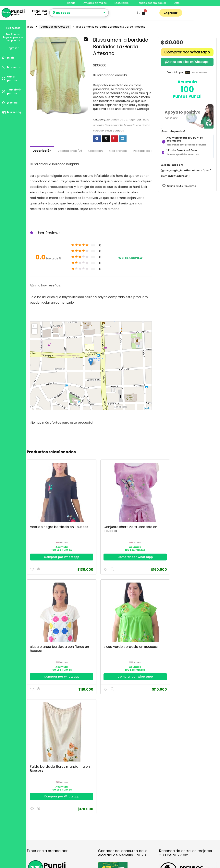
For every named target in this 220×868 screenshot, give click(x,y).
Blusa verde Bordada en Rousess (158, 501)
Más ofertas (118, 151)
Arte (177, 3)
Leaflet (147, 408)
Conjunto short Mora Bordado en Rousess (81, 501)
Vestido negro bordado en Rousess (42, 501)
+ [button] (33, 326)
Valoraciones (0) (70, 151)
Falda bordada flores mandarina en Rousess (200, 503)
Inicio (30, 27)
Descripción (42, 151)
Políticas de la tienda (148, 151)
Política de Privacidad (42, 619)
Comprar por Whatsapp (187, 52)
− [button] (33, 331)
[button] (86, 39)
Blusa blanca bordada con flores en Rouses (120, 503)
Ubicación (96, 151)
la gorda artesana (199, 73)
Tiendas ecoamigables (152, 3)
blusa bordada (115, 131)
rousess (47, 513)
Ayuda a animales (95, 3)
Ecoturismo (122, 3)
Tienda (71, 3)
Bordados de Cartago (55, 27)
